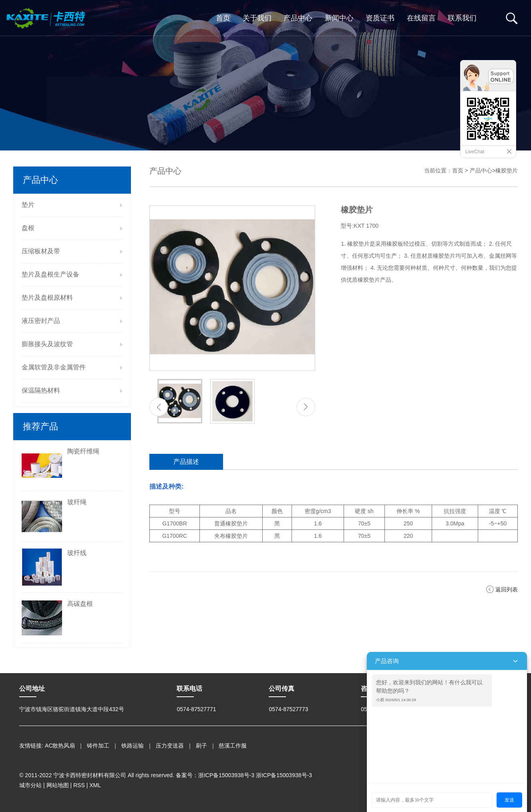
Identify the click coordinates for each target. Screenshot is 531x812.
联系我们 (462, 18)
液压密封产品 (41, 321)
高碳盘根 (80, 604)
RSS (79, 785)
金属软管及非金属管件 (54, 367)
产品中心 (298, 18)
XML (95, 785)
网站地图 (58, 785)
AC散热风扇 (60, 746)
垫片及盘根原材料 (47, 298)
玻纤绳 (77, 502)
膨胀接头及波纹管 (47, 344)
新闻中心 (339, 18)
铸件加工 (98, 746)
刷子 (201, 746)
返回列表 (507, 589)
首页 (223, 18)
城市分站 (30, 785)
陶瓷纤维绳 (83, 451)
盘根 (28, 228)
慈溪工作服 (233, 746)
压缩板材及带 (41, 251)
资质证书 (380, 18)
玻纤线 (77, 553)
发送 (509, 800)
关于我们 (257, 18)
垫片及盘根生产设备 (50, 274)
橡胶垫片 (507, 170)
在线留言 (421, 18)
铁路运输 (133, 746)
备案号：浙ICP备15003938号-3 (215, 775)
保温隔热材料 (41, 390)
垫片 (28, 205)
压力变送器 (170, 746)
